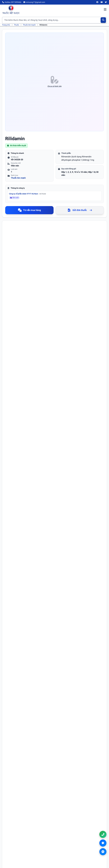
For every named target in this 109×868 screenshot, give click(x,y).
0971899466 (72, 847)
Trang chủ (6, 25)
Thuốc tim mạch (29, 25)
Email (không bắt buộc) (17, 628)
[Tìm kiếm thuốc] (55, 20)
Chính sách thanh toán (13, 850)
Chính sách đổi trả (11, 853)
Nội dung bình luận (16, 638)
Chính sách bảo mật (12, 846)
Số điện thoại (61, 617)
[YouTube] (102, 2)
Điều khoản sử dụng (12, 843)
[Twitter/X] (106, 2)
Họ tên (11, 617)
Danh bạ (62, 830)
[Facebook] (97, 2)
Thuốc (16, 25)
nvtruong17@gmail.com (75, 851)
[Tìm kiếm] (103, 20)
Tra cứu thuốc (64, 819)
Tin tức (61, 823)
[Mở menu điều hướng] (105, 10)
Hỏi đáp (61, 826)
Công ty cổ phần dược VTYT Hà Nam (27, 194)
